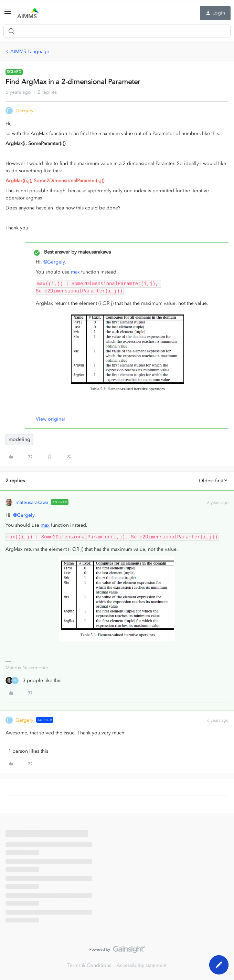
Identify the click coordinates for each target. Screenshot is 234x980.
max (75, 272)
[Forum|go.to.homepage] (28, 13)
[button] (8, 14)
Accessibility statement (142, 965)
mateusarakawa (32, 502)
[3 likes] (33, 680)
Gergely (24, 111)
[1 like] (27, 751)
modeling (19, 439)
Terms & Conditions (89, 965)
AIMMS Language (30, 51)
